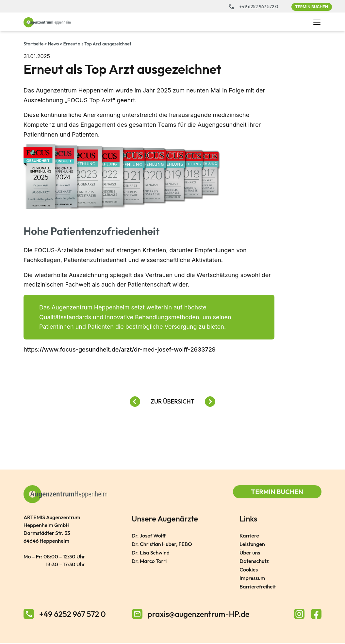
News (54, 44)
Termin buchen (312, 7)
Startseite (33, 44)
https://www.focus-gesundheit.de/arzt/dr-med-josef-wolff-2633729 (120, 350)
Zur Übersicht (172, 401)
